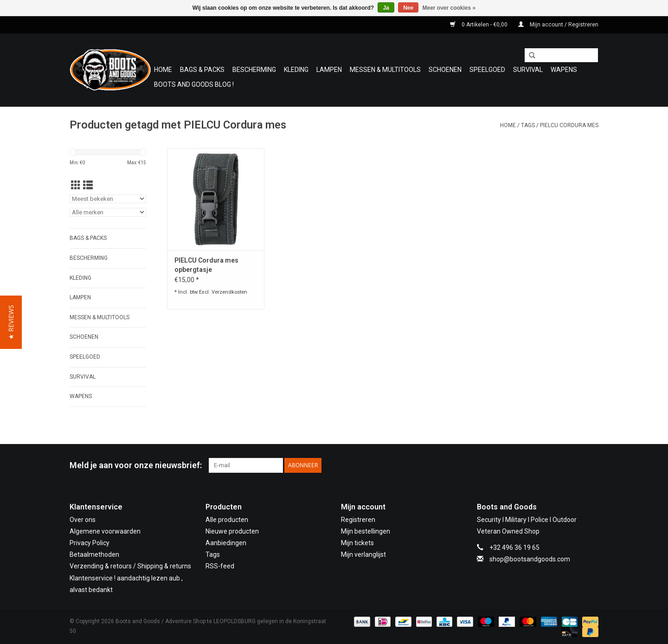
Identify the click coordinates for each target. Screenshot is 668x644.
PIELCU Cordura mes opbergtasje (206, 265)
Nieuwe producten (232, 531)
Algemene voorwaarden (105, 531)
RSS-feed (220, 566)
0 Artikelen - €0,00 (479, 25)
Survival (528, 70)
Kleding (296, 70)
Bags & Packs (202, 70)
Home (163, 70)
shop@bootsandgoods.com (530, 559)
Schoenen (445, 70)
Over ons (83, 520)
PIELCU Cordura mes (569, 125)
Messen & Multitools (385, 70)
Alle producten (227, 520)
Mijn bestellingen (366, 531)
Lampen (329, 70)
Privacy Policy (90, 543)
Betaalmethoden (94, 554)
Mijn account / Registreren (558, 25)
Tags (528, 125)
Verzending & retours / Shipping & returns (130, 566)
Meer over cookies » (449, 8)
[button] (11, 322)
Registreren (358, 520)
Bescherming (254, 70)
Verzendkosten (229, 292)
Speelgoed (487, 70)
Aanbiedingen (226, 543)
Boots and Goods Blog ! (194, 84)
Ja (386, 8)
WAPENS (564, 70)
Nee (408, 8)
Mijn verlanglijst (363, 554)
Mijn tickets (357, 543)
